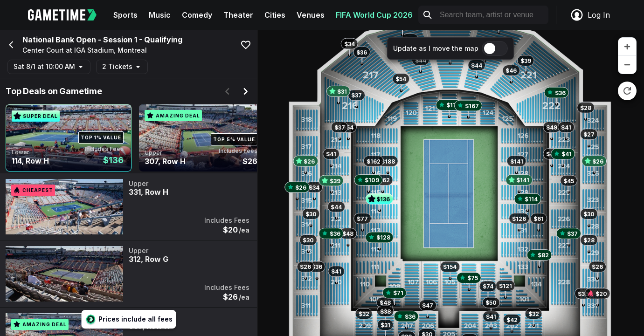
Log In (590, 15)
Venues (311, 15)
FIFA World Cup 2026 (374, 15)
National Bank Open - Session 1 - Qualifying (102, 40)
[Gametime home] (68, 15)
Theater (238, 15)
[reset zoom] (627, 91)
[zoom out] (627, 65)
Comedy (197, 15)
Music (160, 15)
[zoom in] (627, 47)
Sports (125, 15)
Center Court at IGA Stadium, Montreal (85, 50)
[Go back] (10, 45)
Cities (275, 15)
